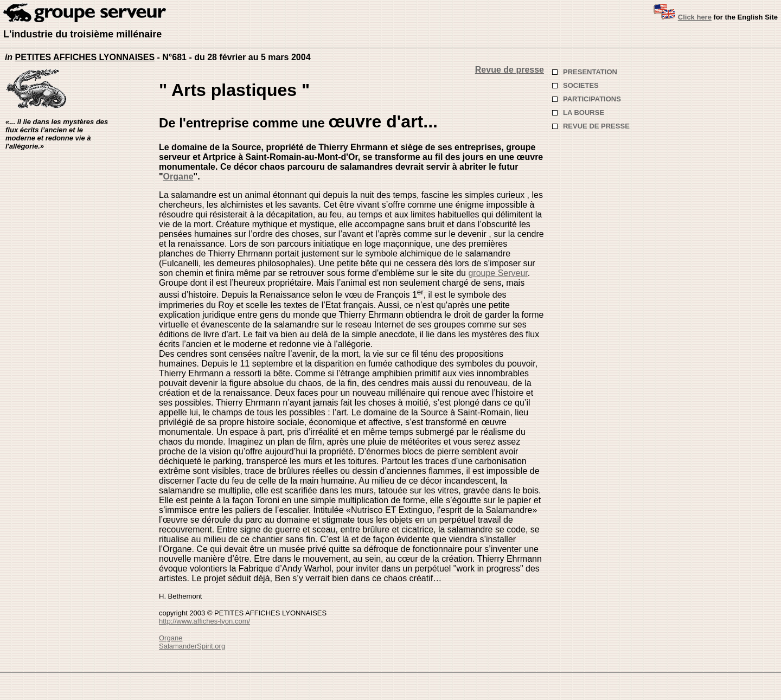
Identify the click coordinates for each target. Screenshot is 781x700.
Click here (695, 17)
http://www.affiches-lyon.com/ (204, 621)
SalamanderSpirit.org (192, 646)
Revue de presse (510, 70)
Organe (178, 176)
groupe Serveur (498, 273)
